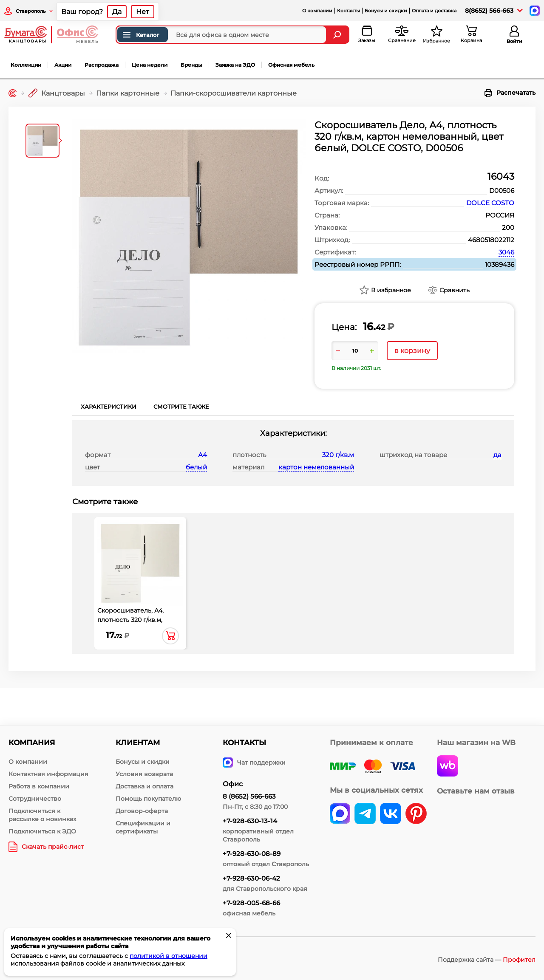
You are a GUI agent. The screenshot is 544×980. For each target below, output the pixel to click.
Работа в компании (39, 786)
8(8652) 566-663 (489, 11)
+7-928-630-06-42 (251, 878)
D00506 (502, 191)
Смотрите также (181, 407)
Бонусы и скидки (386, 11)
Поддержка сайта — (487, 960)
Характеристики (109, 407)
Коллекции (26, 65)
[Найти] (338, 35)
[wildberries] (448, 767)
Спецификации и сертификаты (143, 827)
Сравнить (455, 290)
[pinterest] (416, 814)
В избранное (391, 290)
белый (196, 467)
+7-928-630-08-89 (252, 854)
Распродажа (102, 65)
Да (117, 12)
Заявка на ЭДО (235, 65)
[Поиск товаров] (221, 35)
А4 (203, 455)
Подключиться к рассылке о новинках (42, 815)
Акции (63, 65)
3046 (506, 252)
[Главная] (13, 93)
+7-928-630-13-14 (250, 821)
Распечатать (510, 93)
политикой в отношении (169, 956)
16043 (501, 177)
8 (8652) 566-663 (249, 796)
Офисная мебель (291, 65)
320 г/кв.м (338, 455)
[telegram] (365, 814)
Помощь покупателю (148, 799)
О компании (317, 11)
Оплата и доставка (434, 11)
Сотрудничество (35, 799)
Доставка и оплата (144, 786)
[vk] (340, 814)
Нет (143, 12)
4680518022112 (491, 240)
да (497, 455)
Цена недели (150, 65)
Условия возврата (144, 774)
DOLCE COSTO (490, 203)
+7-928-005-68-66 (251, 903)
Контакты (348, 11)
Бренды (191, 65)
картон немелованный (316, 467)
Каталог (140, 35)
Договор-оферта (142, 811)
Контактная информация (48, 774)
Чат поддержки (254, 763)
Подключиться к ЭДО (42, 831)
